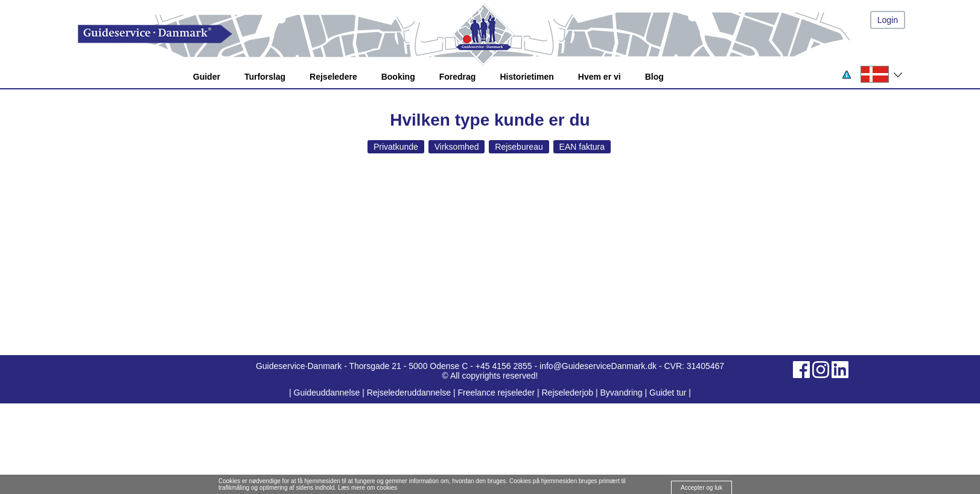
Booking (398, 77)
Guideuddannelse (328, 393)
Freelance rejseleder (496, 393)
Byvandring (622, 393)
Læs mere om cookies (367, 488)
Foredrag (458, 77)
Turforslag (265, 77)
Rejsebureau (519, 147)
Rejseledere (333, 77)
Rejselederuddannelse (410, 393)
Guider (207, 77)
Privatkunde (396, 147)
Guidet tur (668, 393)
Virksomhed (457, 147)
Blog (654, 77)
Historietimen (527, 77)
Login (888, 20)
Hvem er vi (600, 77)
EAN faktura (582, 147)
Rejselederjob (568, 393)
